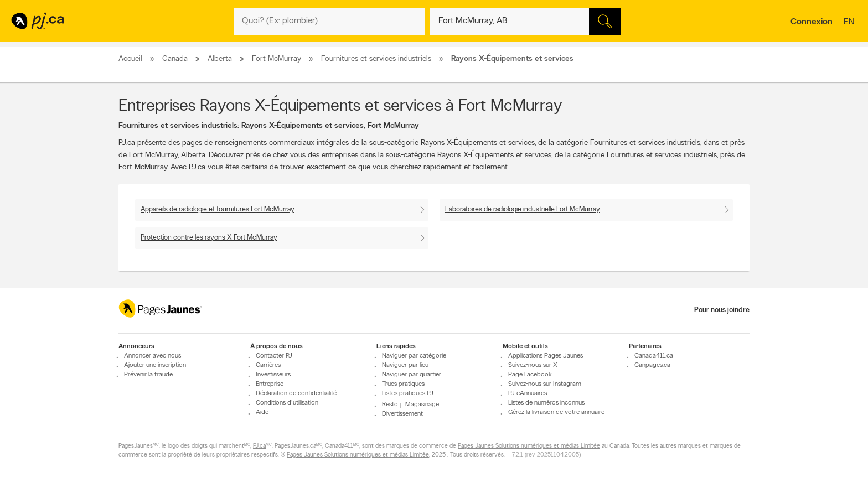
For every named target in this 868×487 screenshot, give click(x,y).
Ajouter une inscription (155, 365)
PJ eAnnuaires (528, 393)
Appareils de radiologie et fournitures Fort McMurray (218, 209)
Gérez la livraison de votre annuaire (556, 412)
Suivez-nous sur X (533, 365)
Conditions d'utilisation (287, 403)
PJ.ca (259, 446)
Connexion (812, 22)
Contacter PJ (274, 356)
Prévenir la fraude (148, 375)
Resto (390, 405)
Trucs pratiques (403, 384)
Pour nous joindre (722, 310)
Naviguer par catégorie (414, 356)
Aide (262, 412)
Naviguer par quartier (412, 375)
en (850, 23)
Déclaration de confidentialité (296, 393)
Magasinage (422, 405)
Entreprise (270, 384)
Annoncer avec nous (153, 356)
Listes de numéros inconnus (546, 403)
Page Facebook (530, 375)
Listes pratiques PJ (408, 393)
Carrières (268, 365)
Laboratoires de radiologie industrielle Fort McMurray (523, 209)
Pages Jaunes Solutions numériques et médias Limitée (529, 446)
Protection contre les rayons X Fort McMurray (209, 238)
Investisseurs (273, 375)
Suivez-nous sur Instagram (545, 384)
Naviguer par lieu (405, 365)
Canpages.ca (652, 365)
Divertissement (402, 414)
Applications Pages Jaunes (546, 356)
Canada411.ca (654, 356)
